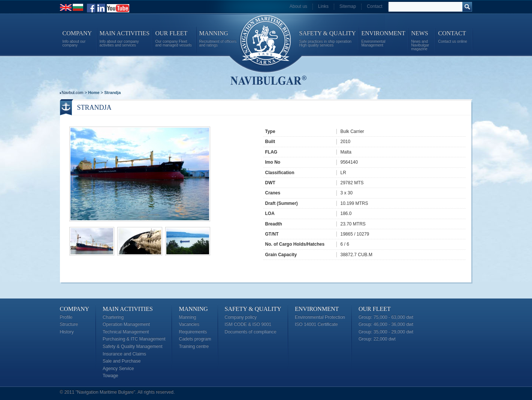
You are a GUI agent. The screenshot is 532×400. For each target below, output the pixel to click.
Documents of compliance (251, 332)
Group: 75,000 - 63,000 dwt (386, 317)
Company (75, 309)
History (67, 332)
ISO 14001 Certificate (316, 324)
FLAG (271, 152)
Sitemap (348, 6)
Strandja (112, 93)
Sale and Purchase (122, 361)
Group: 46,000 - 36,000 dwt (386, 324)
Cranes (273, 193)
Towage (110, 376)
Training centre (194, 346)
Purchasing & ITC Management (134, 339)
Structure (69, 324)
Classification (280, 173)
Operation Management (126, 324)
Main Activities (128, 309)
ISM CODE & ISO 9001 (248, 324)
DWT (270, 183)
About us (298, 6)
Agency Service (118, 369)
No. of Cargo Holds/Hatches (295, 244)
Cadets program (195, 339)
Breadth (274, 224)
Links (323, 6)
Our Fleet (375, 309)
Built (270, 142)
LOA (270, 213)
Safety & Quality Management (132, 346)
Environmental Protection (320, 317)
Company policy (241, 317)
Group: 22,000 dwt (377, 339)
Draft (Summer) (282, 203)
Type (270, 131)
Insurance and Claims (124, 354)
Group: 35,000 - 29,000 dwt (386, 332)
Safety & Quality (253, 309)
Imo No (273, 162)
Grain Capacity (281, 255)
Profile (66, 317)
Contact (374, 6)
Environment (317, 309)
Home (94, 93)
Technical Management (126, 332)
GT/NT (272, 234)
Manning (193, 309)
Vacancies (189, 324)
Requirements (193, 332)
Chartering (113, 317)
